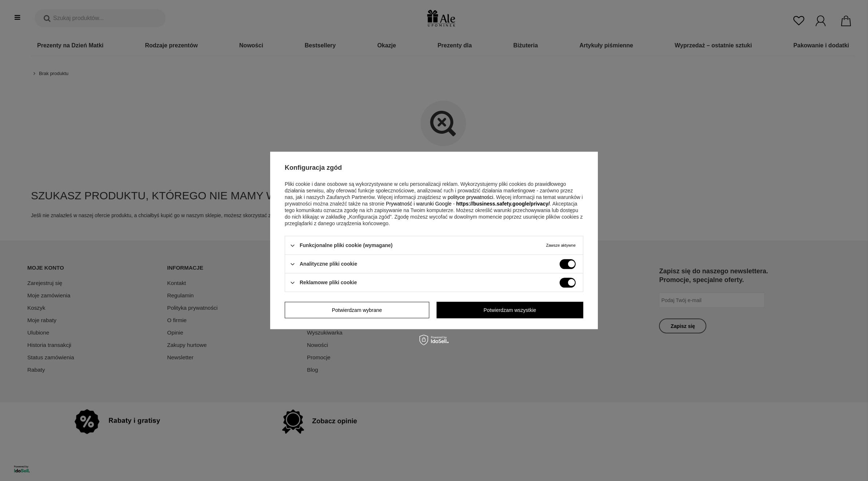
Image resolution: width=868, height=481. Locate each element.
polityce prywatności (470, 197)
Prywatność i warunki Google (419, 204)
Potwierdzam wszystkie (510, 310)
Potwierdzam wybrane (357, 310)
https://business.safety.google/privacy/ (503, 204)
